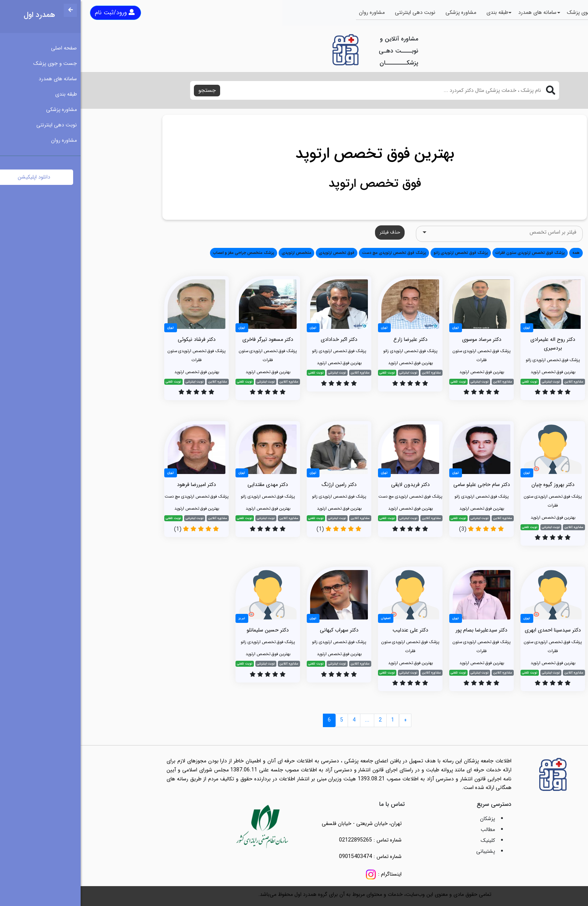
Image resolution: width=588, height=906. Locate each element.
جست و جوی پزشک (508, 12)
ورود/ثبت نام (34, 13)
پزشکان (407, 819)
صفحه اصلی (553, 12)
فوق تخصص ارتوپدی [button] (256, 253)
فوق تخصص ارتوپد (294, 184)
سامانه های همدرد (457, 12)
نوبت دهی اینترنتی (334, 12)
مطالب (407, 829)
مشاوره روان (291, 12)
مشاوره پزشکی (380, 12)
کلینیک (407, 840)
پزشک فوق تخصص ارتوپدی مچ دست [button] (313, 253)
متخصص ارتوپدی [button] (216, 253)
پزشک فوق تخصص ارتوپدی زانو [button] (380, 253)
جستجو (126, 90)
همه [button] (495, 253)
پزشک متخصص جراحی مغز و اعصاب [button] (163, 253)
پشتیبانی (405, 851)
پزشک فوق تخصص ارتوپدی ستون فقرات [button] (449, 253)
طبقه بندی (417, 12)
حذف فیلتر (309, 232)
